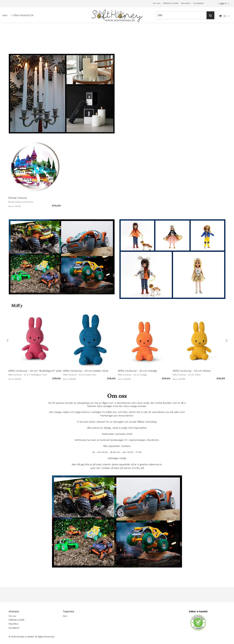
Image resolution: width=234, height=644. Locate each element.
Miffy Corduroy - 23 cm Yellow (192, 371)
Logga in (223, 3)
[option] (35, 174)
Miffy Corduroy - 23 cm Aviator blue (86, 371)
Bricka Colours (18, 198)
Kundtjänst (199, 3)
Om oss (157, 3)
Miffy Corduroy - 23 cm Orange (137, 371)
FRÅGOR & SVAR (171, 3)
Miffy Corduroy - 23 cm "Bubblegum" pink (35, 371)
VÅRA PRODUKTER (23, 15)
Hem (5, 15)
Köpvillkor (186, 3)
